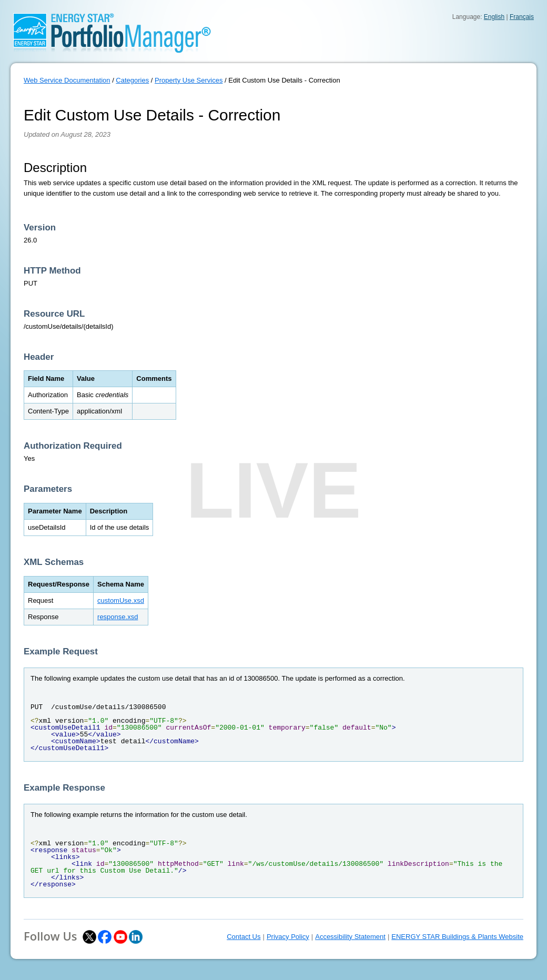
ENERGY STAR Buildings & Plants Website (457, 937)
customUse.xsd (121, 600)
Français (522, 17)
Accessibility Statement (350, 937)
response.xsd (118, 617)
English (494, 17)
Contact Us (244, 937)
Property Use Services (189, 80)
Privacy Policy (288, 937)
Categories (132, 80)
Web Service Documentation (67, 80)
